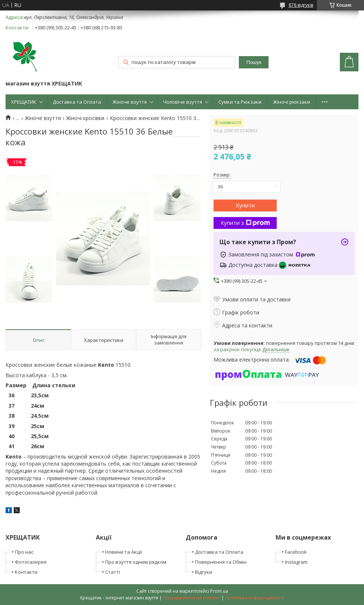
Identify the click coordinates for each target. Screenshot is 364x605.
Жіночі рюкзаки (292, 102)
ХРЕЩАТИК (24, 102)
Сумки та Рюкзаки (240, 102)
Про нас (24, 552)
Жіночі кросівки (85, 118)
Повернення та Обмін (221, 562)
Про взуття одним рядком (136, 562)
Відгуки (204, 572)
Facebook (296, 552)
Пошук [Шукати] (254, 62)
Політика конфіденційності (255, 598)
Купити (245, 205)
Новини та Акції (123, 552)
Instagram (296, 562)
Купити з (245, 223)
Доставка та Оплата (77, 102)
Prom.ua (219, 591)
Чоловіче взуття (183, 102)
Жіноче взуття (130, 102)
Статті (113, 572)
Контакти (26, 572)
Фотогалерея (31, 562)
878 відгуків (301, 5)
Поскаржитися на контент (192, 598)
